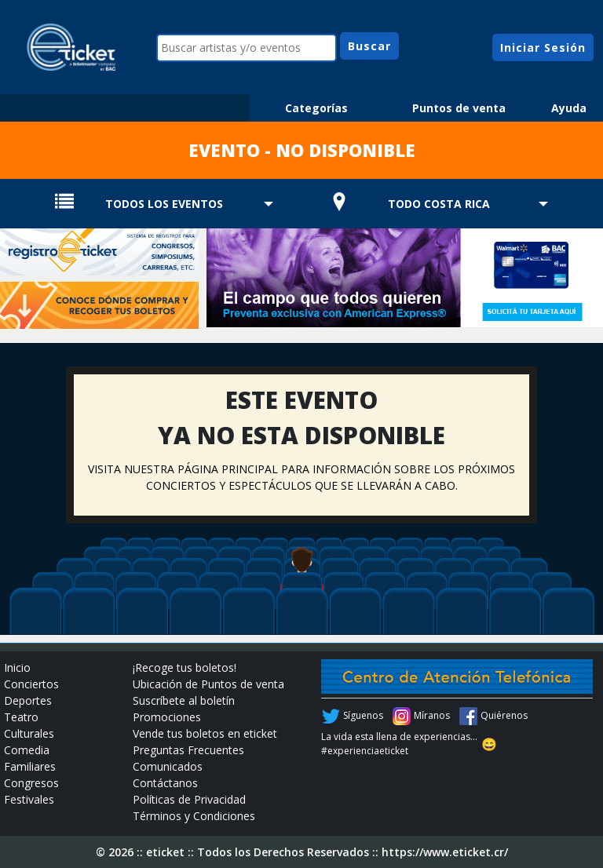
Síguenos (363, 715)
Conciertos (31, 684)
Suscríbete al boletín (184, 700)
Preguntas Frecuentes (188, 750)
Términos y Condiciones (194, 816)
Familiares (30, 766)
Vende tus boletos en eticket (205, 733)
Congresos (31, 783)
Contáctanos (165, 783)
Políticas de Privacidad (189, 799)
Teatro (21, 717)
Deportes (28, 700)
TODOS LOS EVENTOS (164, 204)
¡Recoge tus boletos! (185, 667)
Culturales (29, 733)
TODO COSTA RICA (439, 204)
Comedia (27, 750)
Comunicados (168, 766)
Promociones (167, 717)
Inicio (17, 667)
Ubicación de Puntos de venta (208, 684)
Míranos (432, 715)
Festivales (29, 799)
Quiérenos (504, 715)
